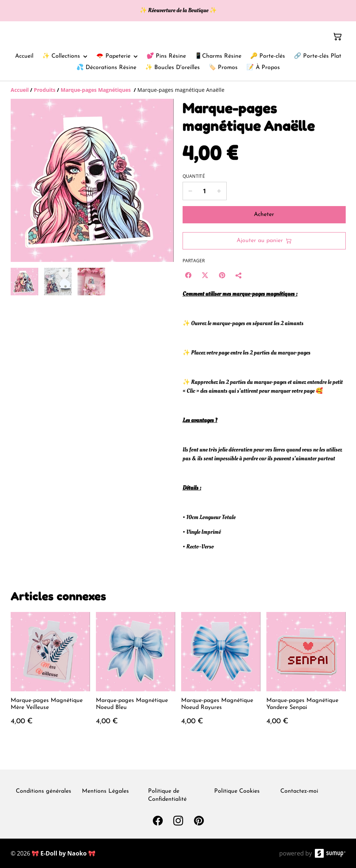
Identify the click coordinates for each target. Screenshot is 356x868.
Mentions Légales (105, 791)
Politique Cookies (237, 791)
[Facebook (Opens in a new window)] (188, 275)
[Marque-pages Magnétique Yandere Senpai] (306, 676)
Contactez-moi (299, 791)
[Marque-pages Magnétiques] (96, 90)
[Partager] (239, 275)
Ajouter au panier (264, 241)
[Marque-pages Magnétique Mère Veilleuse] (50, 676)
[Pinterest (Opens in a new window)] (222, 275)
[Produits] (45, 90)
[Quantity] (205, 191)
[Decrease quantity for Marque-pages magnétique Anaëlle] (190, 191)
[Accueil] (20, 90)
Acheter (264, 215)
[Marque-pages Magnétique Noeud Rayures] (221, 676)
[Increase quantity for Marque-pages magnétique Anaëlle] (219, 191)
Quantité (194, 176)
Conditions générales (44, 791)
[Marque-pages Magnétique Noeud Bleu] (136, 676)
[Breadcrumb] (178, 90)
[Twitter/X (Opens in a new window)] (205, 275)
